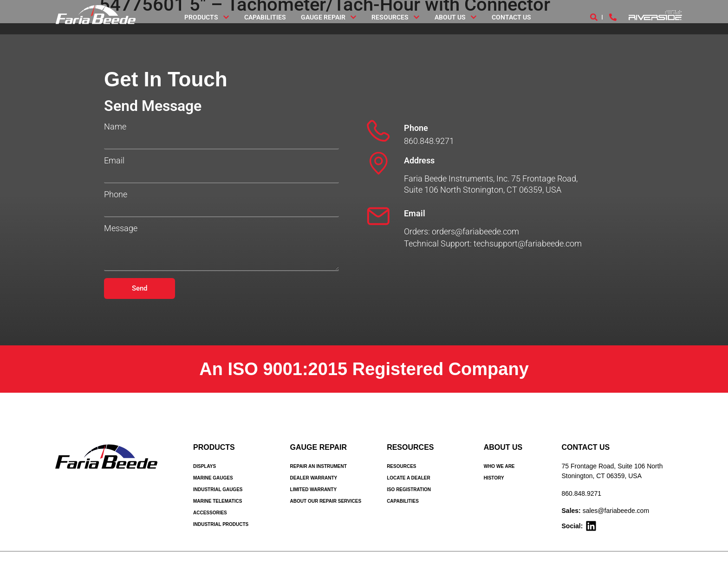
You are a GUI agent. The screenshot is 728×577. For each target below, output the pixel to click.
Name (115, 127)
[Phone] (378, 131)
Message (121, 228)
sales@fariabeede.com (616, 511)
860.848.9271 (582, 493)
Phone (116, 194)
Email (114, 161)
